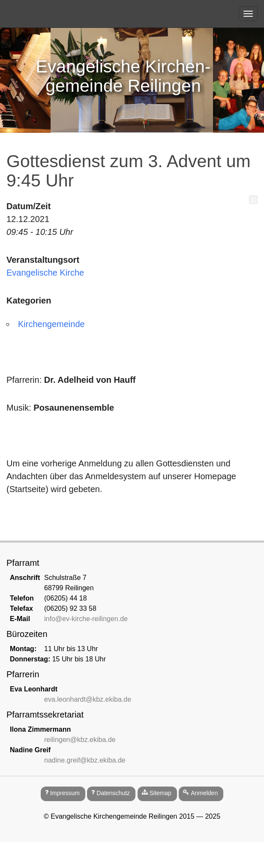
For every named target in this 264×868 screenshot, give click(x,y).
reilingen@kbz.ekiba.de (80, 740)
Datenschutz (113, 793)
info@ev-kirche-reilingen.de (86, 619)
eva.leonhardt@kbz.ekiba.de (88, 699)
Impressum (65, 793)
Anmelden (204, 793)
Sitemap (160, 793)
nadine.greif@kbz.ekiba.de (85, 760)
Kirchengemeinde (51, 324)
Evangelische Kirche (45, 273)
